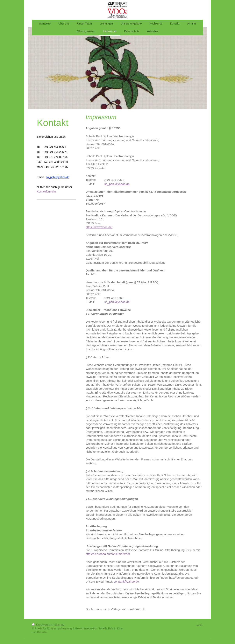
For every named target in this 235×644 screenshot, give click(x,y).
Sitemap (59, 625)
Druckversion (42, 625)
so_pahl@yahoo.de (117, 302)
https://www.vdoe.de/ (99, 227)
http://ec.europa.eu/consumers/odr (108, 554)
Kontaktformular (46, 192)
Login (200, 625)
